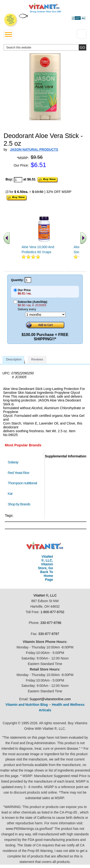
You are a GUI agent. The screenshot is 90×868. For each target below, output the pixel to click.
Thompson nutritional (22, 483)
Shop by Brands (20, 504)
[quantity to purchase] (18, 180)
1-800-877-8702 (52, 612)
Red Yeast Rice (18, 473)
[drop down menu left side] (8, 35)
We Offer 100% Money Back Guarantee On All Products (11, 20)
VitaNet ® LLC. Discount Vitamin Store (45, 546)
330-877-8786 (51, 623)
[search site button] (82, 47)
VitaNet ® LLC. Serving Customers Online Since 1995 (45, 8)
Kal (10, 494)
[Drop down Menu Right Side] (82, 34)
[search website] (45, 47)
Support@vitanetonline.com (50, 699)
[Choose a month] (45, 314)
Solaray (13, 462)
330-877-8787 (49, 634)
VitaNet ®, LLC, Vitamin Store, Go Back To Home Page (45, 568)
